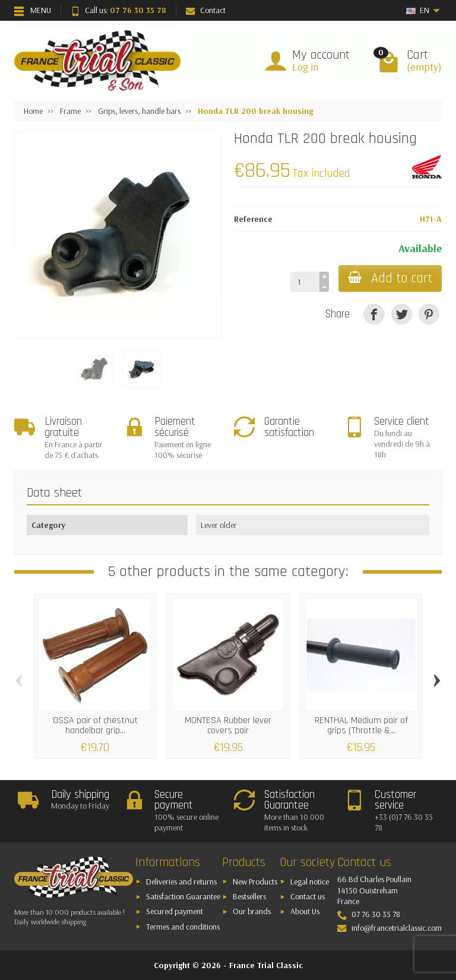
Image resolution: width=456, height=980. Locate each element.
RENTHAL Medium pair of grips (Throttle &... (361, 725)
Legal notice (310, 882)
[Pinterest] (429, 314)
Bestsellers (249, 896)
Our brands (252, 911)
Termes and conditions (183, 927)
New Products (255, 882)
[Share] (374, 314)
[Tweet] (402, 314)
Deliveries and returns (181, 882)
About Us (305, 911)
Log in (305, 67)
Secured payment (175, 911)
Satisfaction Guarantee (183, 896)
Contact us (308, 896)
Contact (206, 10)
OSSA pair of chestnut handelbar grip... (95, 725)
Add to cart (390, 279)
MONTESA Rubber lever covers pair (228, 725)
